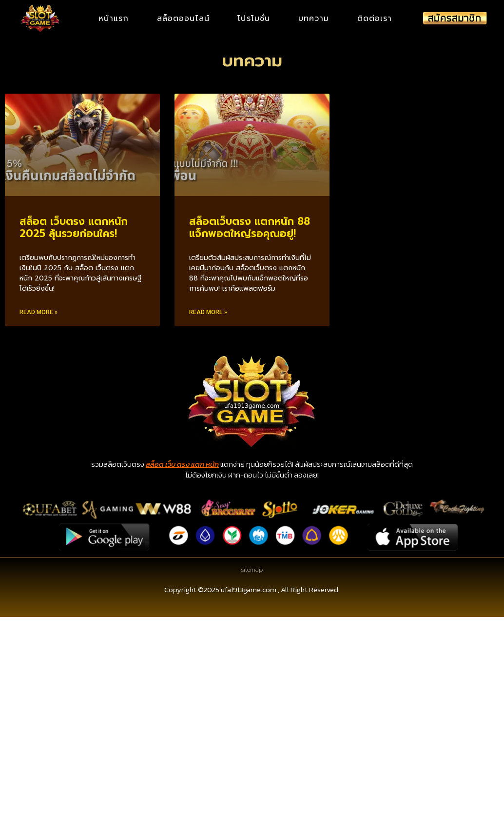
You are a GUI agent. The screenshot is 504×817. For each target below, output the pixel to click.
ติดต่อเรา (375, 19)
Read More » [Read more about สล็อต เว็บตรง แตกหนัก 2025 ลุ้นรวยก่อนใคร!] (39, 312)
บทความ (314, 19)
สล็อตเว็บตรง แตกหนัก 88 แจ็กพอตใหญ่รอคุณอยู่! (250, 228)
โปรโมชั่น (254, 19)
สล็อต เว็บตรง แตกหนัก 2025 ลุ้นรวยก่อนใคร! (74, 228)
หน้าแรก (114, 19)
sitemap (252, 570)
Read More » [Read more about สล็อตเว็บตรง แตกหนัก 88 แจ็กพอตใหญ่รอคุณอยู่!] (208, 312)
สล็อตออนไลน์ (183, 19)
